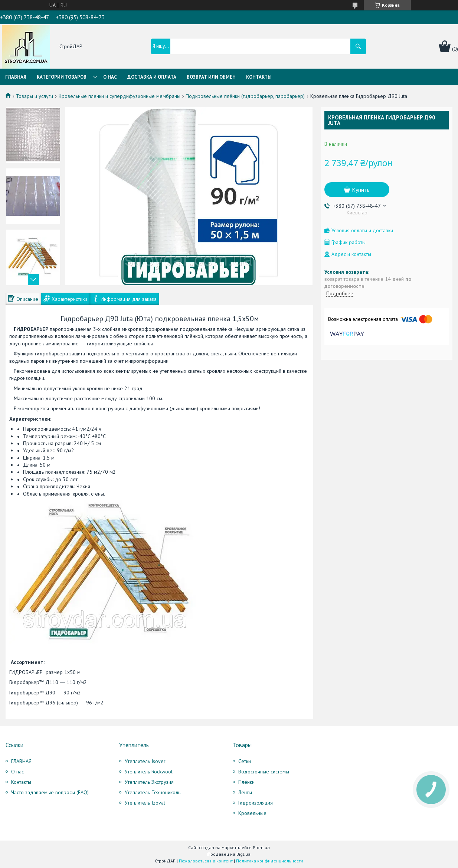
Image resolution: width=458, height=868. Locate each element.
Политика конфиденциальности (270, 861)
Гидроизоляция (256, 803)
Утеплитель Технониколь (153, 792)
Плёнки (246, 782)
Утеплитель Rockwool (149, 772)
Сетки (245, 761)
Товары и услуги (35, 96)
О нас (110, 77)
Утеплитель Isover (145, 761)
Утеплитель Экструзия (149, 782)
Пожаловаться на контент (206, 861)
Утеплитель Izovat (145, 803)
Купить (361, 190)
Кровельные (252, 813)
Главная (16, 77)
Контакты (259, 77)
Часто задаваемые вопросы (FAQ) (50, 792)
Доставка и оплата (152, 77)
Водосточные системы (264, 772)
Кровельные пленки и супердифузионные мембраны (120, 96)
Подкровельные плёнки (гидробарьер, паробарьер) (245, 96)
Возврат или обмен (211, 77)
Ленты (245, 792)
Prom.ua (261, 847)
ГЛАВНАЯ (21, 761)
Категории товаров (62, 77)
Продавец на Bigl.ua (229, 854)
